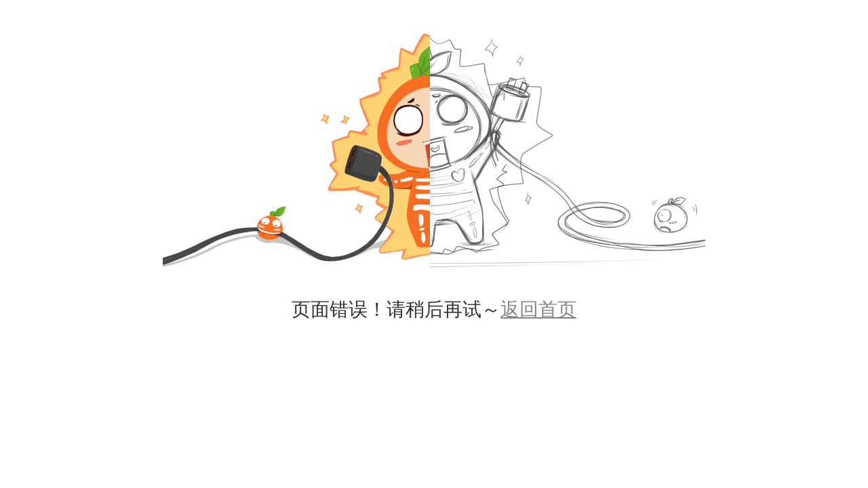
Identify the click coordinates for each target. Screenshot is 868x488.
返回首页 (538, 309)
